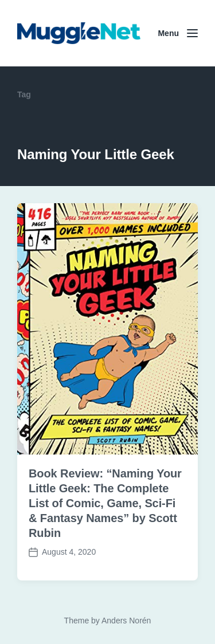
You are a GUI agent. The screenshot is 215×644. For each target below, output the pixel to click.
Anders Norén (126, 621)
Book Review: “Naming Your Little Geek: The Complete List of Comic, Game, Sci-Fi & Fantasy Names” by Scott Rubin (105, 503)
